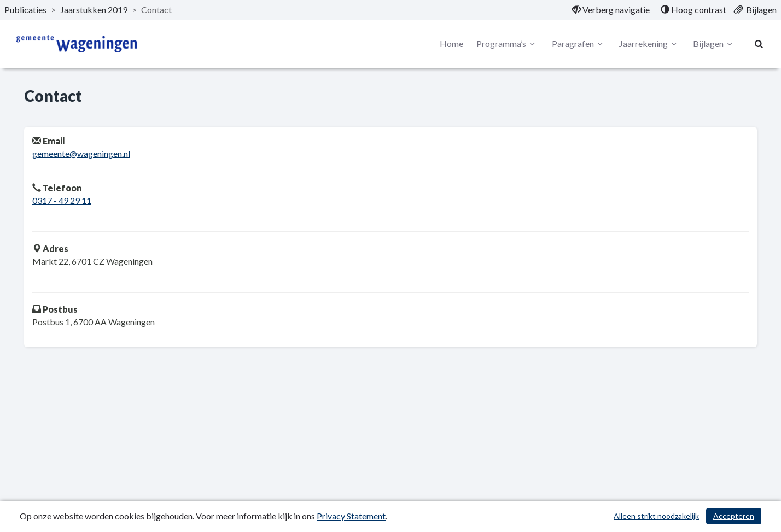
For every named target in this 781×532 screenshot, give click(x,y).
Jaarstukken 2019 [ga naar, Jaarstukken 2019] (94, 10)
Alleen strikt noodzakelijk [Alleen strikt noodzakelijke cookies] (656, 516)
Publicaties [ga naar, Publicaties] (25, 10)
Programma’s (507, 44)
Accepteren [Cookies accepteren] (734, 516)
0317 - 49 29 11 (62, 200)
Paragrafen (579, 44)
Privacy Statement (351, 516)
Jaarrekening (649, 44)
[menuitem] (611, 10)
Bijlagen (714, 44)
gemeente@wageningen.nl (81, 153)
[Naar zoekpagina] (759, 44)
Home (451, 43)
